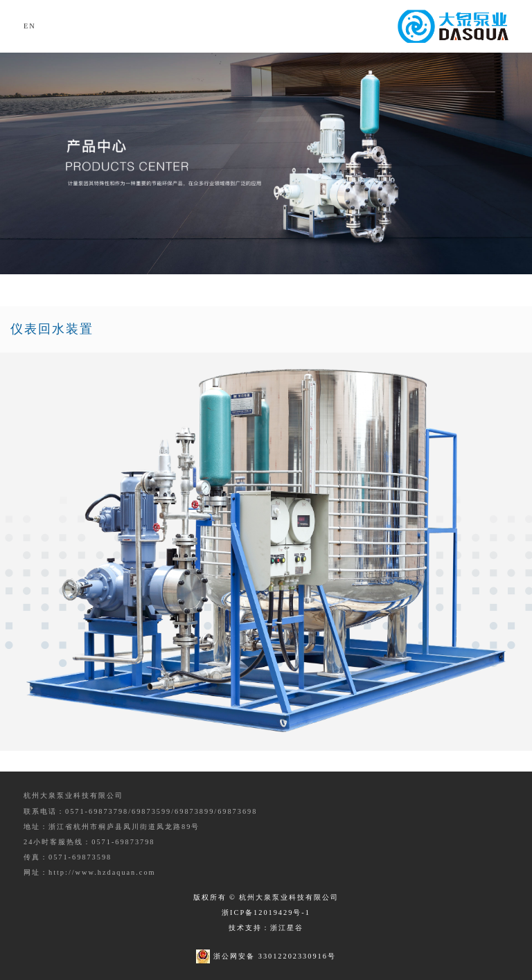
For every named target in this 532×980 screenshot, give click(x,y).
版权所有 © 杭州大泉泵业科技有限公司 (266, 897)
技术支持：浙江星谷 (266, 928)
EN (30, 26)
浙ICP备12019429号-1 (266, 912)
